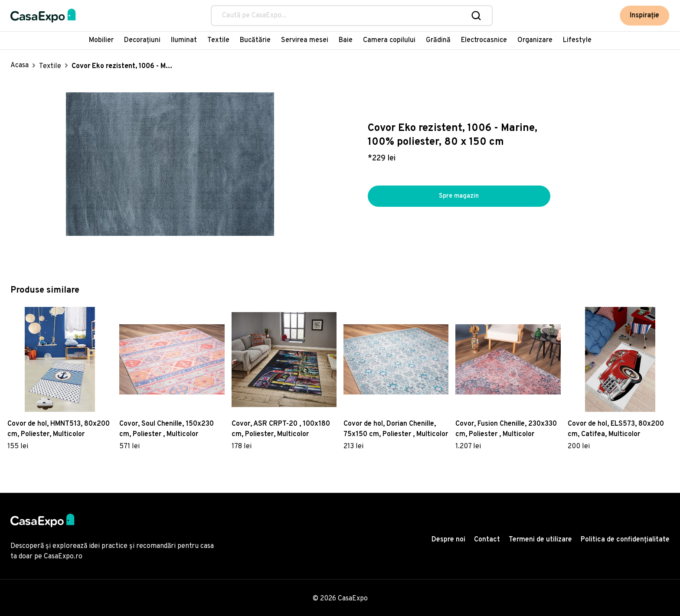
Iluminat (184, 40)
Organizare (535, 40)
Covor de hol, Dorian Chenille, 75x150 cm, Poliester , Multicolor (396, 429)
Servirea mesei (305, 40)
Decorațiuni (142, 40)
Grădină (438, 40)
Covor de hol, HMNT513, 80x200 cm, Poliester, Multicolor (59, 429)
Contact (487, 540)
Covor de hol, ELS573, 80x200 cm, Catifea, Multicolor (616, 429)
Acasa (20, 65)
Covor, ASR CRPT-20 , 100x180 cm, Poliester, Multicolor (281, 429)
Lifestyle (577, 40)
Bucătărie (255, 40)
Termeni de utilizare (540, 540)
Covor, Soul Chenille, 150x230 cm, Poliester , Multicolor (167, 429)
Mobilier (101, 40)
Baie (346, 40)
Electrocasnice (484, 40)
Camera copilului (389, 40)
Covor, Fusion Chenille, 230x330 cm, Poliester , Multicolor (506, 429)
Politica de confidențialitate (625, 540)
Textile (218, 40)
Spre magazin (459, 196)
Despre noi (448, 540)
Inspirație (645, 16)
